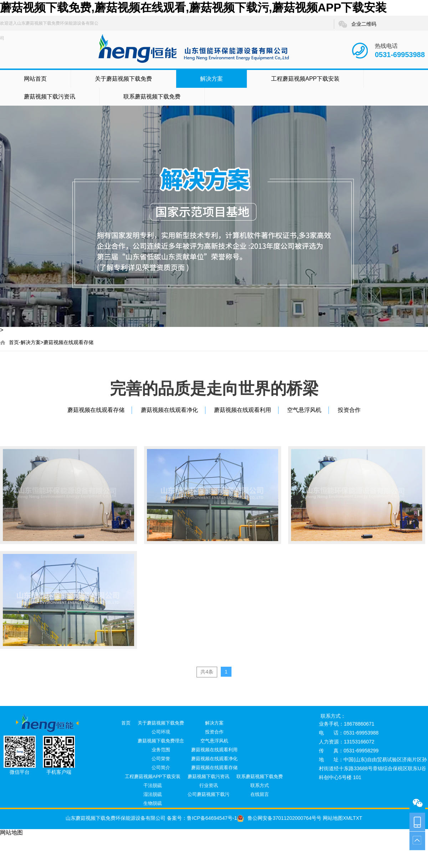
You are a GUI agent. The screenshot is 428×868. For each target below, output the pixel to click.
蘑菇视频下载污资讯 (50, 97)
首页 (14, 342)
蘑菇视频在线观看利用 (243, 410)
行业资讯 (209, 785)
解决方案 (212, 79)
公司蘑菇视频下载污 (208, 794)
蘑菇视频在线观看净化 (169, 410)
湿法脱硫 (153, 794)
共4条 (207, 672)
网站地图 (332, 818)
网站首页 (35, 79)
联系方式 (260, 785)
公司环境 (161, 732)
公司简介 (161, 768)
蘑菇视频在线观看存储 (68, 342)
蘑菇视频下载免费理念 (161, 741)
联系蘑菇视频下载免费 (152, 97)
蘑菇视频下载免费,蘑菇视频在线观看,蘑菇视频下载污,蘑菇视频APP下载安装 (193, 7)
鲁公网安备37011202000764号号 (279, 818)
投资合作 (349, 410)
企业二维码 (357, 24)
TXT (357, 818)
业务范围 (161, 750)
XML (348, 818)
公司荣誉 (161, 759)
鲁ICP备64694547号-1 (212, 818)
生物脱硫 (153, 803)
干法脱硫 (153, 785)
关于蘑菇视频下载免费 (123, 79)
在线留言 (260, 794)
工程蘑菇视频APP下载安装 (305, 79)
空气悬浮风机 (304, 410)
